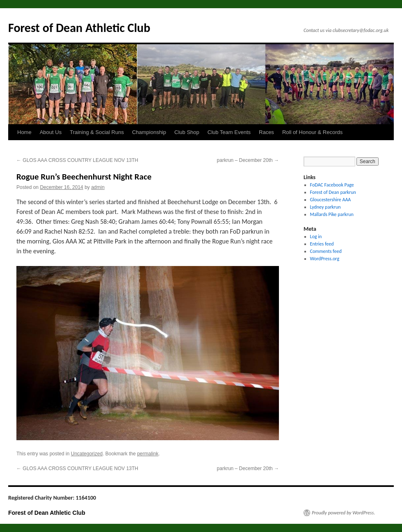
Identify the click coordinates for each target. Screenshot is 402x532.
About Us (51, 132)
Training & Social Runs (97, 132)
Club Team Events (229, 132)
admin (98, 187)
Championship (149, 132)
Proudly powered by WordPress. (343, 513)
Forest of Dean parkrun (333, 192)
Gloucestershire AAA (331, 200)
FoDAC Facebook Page (332, 185)
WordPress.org (325, 259)
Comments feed (326, 251)
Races (266, 132)
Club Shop (187, 132)
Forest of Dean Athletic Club (79, 28)
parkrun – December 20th (248, 160)
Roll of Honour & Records (312, 132)
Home (24, 132)
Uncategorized (87, 454)
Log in (316, 236)
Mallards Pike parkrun (332, 214)
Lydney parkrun (325, 207)
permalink (148, 454)
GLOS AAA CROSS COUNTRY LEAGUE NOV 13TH (77, 160)
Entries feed (322, 244)
